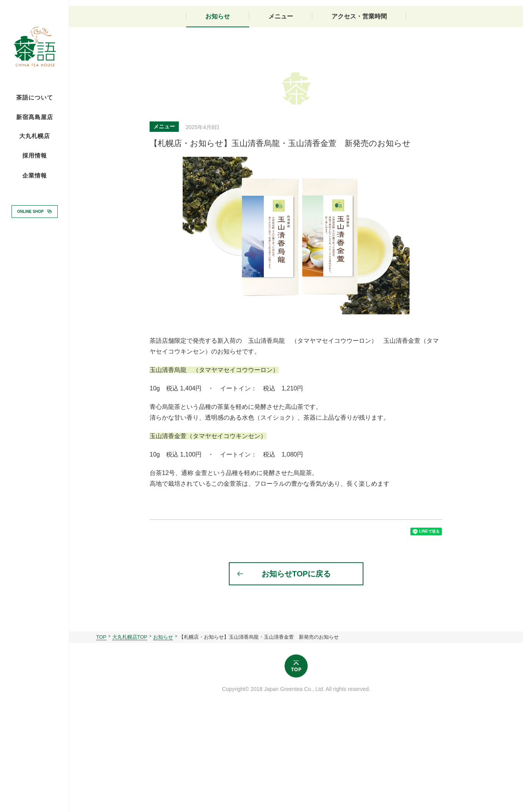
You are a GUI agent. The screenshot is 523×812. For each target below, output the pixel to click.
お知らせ (218, 110)
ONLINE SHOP (31, 211)
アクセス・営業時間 (359, 110)
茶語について (35, 98)
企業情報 (35, 176)
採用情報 (35, 155)
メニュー (281, 110)
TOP (101, 737)
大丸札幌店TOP (130, 737)
